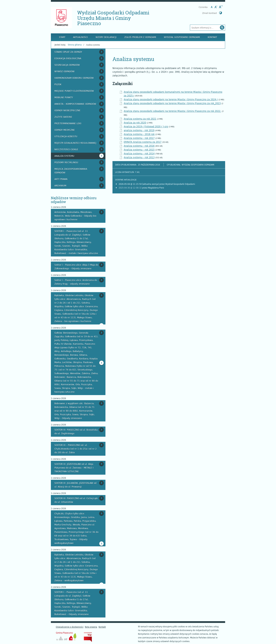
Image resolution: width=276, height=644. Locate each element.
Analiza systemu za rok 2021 (140, 119)
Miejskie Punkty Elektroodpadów (74, 91)
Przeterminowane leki (68, 123)
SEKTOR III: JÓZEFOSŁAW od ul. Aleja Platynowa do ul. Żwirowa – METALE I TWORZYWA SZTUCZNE (74, 468)
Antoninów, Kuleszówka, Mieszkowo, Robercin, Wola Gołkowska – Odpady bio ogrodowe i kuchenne (75, 216)
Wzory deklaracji (106, 37)
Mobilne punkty (64, 97)
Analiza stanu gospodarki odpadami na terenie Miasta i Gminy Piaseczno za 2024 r (171, 99)
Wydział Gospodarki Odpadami (182, 37)
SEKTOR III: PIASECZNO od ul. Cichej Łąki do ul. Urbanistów (76, 500)
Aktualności (80, 37)
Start (62, 37)
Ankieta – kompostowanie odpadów (75, 104)
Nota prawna (91, 627)
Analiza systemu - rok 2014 (139, 153)
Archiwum (60, 186)
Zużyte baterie (63, 117)
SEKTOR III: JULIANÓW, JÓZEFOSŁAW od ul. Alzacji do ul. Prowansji (75, 485)
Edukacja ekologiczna (68, 58)
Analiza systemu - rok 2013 (139, 157)
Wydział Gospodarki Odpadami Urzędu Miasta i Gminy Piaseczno (113, 18)
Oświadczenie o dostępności (70, 627)
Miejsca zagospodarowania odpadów (71, 171)
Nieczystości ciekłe (66, 149)
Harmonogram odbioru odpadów (74, 78)
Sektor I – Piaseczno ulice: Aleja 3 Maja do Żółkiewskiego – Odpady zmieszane (76, 267)
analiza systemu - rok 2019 (139, 130)
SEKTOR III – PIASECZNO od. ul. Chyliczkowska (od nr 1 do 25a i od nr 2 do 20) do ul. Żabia (76, 449)
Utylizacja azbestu (66, 136)
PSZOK (58, 84)
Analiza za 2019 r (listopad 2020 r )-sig (146, 126)
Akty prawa (61, 179)
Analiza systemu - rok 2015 (139, 150)
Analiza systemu (64, 156)
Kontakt (212, 37)
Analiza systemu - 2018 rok (139, 134)
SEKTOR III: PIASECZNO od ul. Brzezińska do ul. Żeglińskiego (76, 432)
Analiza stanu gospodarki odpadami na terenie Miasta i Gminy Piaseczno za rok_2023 (172, 103)
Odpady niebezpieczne (67, 110)
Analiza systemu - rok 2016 (139, 146)
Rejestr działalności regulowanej (75, 143)
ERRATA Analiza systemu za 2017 (143, 142)
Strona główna (75, 45)
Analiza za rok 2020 (135, 123)
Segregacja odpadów (67, 65)
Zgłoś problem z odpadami (140, 37)
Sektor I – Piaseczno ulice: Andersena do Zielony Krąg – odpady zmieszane (76, 282)
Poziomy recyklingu (66, 162)
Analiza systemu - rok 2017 (139, 138)
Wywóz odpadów (64, 71)
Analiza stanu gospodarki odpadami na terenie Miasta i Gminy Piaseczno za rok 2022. (172, 111)
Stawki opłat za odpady (68, 52)
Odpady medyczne (65, 130)
